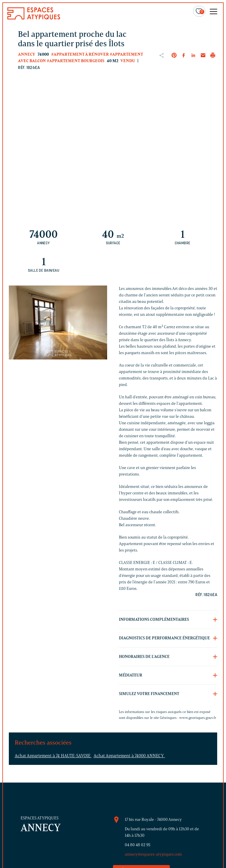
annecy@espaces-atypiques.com (153, 854)
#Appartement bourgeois (76, 61)
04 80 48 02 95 (138, 845)
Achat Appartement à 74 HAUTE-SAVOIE (53, 756)
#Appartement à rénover (80, 54)
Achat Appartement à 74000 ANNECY (129, 756)
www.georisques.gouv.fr (198, 718)
